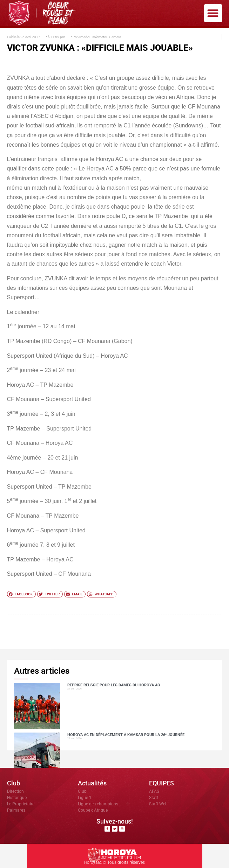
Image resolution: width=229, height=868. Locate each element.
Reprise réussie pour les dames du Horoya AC (114, 685)
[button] (213, 13)
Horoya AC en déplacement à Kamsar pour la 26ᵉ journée (126, 735)
